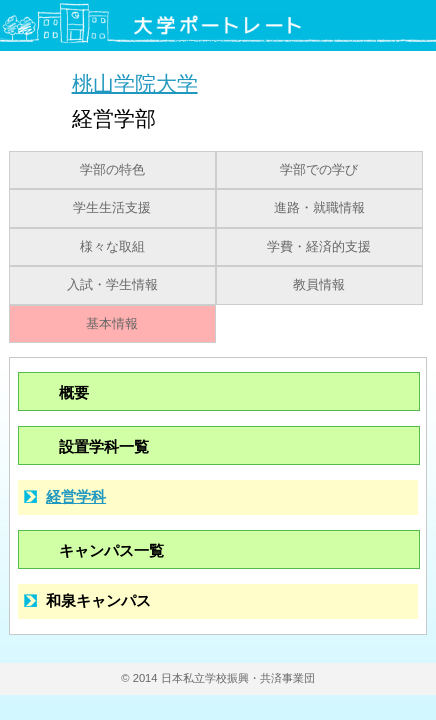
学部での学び (319, 170)
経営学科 (76, 496)
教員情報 (319, 285)
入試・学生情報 (112, 285)
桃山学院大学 (135, 82)
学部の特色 (112, 170)
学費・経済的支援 (319, 247)
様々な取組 (112, 247)
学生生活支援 (112, 208)
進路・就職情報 (319, 208)
